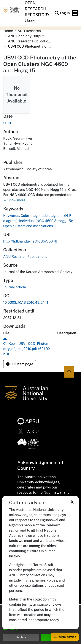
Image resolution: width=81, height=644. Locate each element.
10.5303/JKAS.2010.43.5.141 (26, 303)
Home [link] (8, 31)
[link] (25, 257)
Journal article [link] (15, 287)
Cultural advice (65, 637)
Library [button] (30, 20)
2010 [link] (7, 123)
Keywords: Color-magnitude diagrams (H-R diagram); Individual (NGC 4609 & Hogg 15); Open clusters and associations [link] (38, 221)
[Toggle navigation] (75, 13)
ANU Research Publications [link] (30, 41)
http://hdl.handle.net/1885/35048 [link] (30, 241)
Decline (21, 637)
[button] (57, 13)
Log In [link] (65, 13)
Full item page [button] (20, 364)
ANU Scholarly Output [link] (26, 36)
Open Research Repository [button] (37, 9)
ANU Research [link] (29, 31)
